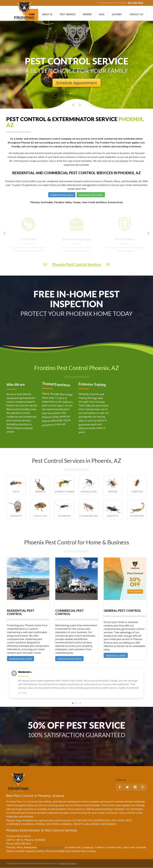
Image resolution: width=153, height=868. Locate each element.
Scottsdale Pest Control (51, 847)
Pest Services (68, 14)
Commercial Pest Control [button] (69, 659)
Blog (102, 14)
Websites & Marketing (68, 863)
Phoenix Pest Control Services (77, 268)
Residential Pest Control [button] (21, 659)
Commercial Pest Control (91, 195)
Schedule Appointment (77, 83)
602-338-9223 (135, 3)
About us (47, 14)
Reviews (87, 14)
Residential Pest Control (62, 195)
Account (117, 14)
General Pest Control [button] (116, 655)
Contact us (136, 14)
